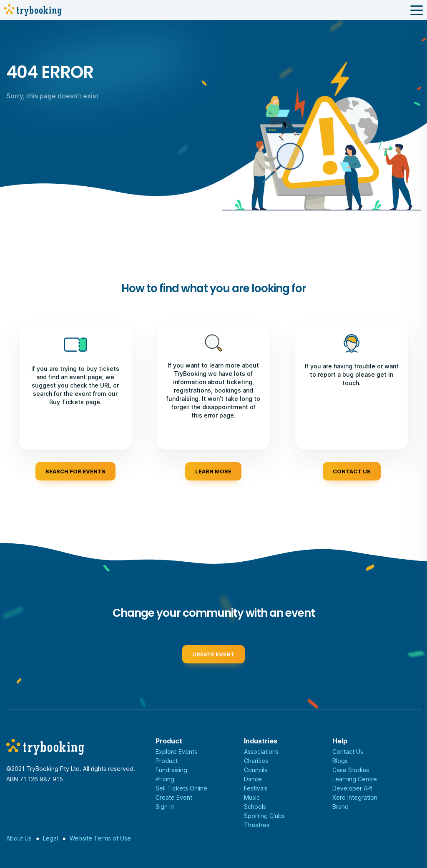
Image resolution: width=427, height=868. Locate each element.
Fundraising (171, 770)
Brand (340, 807)
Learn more (213, 471)
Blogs (340, 761)
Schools (255, 807)
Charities (256, 761)
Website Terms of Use (100, 838)
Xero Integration (355, 797)
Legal (50, 838)
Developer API (352, 788)
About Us (19, 838)
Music (252, 797)
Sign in (165, 807)
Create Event (174, 797)
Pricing (165, 779)
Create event (213, 660)
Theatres (257, 825)
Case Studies (351, 770)
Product (167, 761)
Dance (253, 779)
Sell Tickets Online (181, 788)
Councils (256, 770)
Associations (261, 752)
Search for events (75, 471)
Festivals (256, 788)
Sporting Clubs (264, 816)
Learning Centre (355, 779)
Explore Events (176, 752)
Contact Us (348, 752)
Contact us (352, 471)
